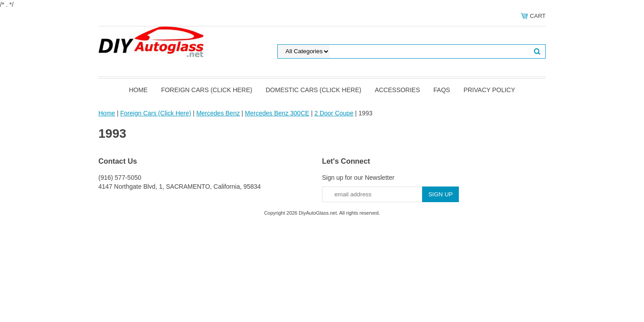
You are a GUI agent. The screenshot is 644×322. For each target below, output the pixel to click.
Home (138, 90)
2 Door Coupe (334, 113)
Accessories (397, 90)
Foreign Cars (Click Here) (207, 90)
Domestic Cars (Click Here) (314, 90)
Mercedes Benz (218, 113)
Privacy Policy (489, 90)
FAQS (442, 90)
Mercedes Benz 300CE (277, 113)
